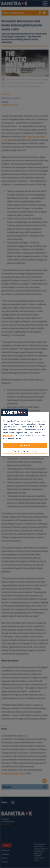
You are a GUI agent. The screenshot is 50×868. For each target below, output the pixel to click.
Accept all (25, 445)
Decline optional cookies (25, 451)
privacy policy (9, 436)
